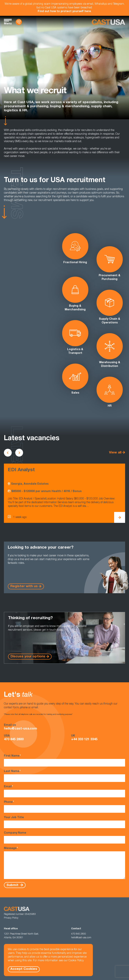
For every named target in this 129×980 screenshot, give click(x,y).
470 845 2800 (14, 740)
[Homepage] (108, 22)
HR (110, 392)
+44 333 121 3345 (84, 740)
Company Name (64, 838)
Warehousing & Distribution (110, 350)
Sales (75, 379)
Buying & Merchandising (75, 294)
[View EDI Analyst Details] (120, 517)
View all (115, 453)
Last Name (64, 776)
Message (64, 863)
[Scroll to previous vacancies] (8, 453)
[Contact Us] (19, 22)
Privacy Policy (11, 918)
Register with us (24, 586)
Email (64, 791)
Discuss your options (28, 657)
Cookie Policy (76, 961)
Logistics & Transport (75, 337)
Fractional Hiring (75, 249)
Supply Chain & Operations (110, 307)
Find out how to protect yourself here (64, 12)
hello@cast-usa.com (21, 729)
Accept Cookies (24, 969)
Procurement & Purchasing (110, 263)
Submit (13, 885)
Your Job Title (64, 822)
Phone (64, 807)
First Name (64, 760)
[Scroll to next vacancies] (19, 453)
